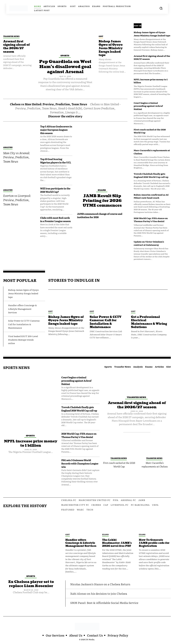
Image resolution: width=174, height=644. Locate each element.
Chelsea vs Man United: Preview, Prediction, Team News (48, 104)
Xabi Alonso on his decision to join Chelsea (99, 593)
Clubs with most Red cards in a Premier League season (55, 219)
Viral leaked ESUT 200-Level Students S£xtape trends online (23, 340)
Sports (65, 55)
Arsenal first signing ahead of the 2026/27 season (16, 47)
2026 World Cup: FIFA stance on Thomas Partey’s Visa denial (151, 220)
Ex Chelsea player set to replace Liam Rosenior (31, 584)
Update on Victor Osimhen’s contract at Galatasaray (149, 243)
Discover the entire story (65, 116)
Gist (101, 36)
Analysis (8, 147)
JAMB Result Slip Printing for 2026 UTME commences (102, 200)
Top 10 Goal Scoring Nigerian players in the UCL (56, 160)
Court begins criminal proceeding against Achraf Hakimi (148, 106)
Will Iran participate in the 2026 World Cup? (55, 190)
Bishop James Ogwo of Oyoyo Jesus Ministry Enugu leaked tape (111, 48)
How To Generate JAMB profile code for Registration (154, 543)
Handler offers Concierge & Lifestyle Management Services (22, 309)
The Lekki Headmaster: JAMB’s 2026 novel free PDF (117, 543)
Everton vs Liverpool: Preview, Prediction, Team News (17, 199)
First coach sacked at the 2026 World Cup (150, 131)
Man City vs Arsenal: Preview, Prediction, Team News (16, 157)
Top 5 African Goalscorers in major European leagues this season (56, 129)
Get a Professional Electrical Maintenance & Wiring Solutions (149, 322)
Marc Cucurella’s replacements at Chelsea (152, 152)
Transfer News (11, 36)
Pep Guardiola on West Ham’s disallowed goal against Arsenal (65, 67)
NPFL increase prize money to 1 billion (151, 81)
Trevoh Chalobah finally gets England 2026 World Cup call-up (151, 175)
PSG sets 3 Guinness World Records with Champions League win (80, 463)
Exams (102, 190)
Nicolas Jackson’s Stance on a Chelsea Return (100, 584)
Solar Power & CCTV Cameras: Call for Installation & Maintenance (24, 324)
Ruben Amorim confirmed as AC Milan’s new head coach (151, 196)
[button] (161, 8)
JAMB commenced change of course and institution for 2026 (100, 215)
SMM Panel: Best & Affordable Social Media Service (104, 603)
